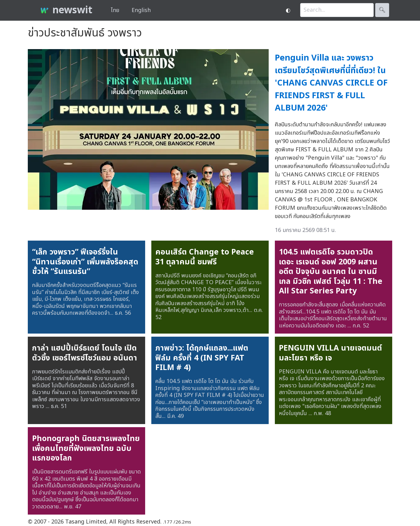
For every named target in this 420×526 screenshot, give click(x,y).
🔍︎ (382, 10)
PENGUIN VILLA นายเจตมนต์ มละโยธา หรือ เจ (330, 353)
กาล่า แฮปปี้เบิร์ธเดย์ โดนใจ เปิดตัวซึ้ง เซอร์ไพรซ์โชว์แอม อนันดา (85, 353)
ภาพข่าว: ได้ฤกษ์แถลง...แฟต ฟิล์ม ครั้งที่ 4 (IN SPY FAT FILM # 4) (202, 358)
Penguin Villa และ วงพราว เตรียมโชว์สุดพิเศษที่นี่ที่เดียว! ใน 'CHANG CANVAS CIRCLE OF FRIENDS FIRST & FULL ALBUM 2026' (331, 83)
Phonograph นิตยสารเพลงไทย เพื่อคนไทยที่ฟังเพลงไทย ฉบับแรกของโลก (86, 448)
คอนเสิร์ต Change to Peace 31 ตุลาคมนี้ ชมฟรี (205, 257)
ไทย (115, 10)
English (141, 10)
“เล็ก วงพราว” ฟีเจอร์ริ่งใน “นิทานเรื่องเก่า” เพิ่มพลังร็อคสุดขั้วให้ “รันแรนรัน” (85, 262)
